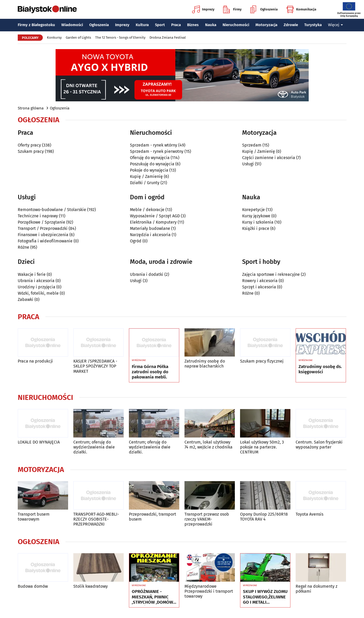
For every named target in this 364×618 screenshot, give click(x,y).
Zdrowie (291, 25)
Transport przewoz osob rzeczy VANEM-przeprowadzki (207, 519)
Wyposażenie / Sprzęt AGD (155, 216)
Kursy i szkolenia (258, 222)
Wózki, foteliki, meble (38, 293)
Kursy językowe (256, 216)
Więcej (336, 25)
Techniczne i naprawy (38, 216)
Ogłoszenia (264, 9)
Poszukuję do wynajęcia (152, 164)
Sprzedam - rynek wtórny (154, 145)
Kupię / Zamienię (146, 176)
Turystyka (313, 25)
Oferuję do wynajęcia (150, 158)
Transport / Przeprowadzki (43, 228)
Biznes (193, 25)
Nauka (211, 25)
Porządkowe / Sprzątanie (41, 222)
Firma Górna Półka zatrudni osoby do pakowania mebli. (150, 372)
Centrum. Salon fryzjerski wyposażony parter (319, 445)
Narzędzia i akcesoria (150, 235)
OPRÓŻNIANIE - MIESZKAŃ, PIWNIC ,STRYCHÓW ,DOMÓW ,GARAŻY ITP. (152, 597)
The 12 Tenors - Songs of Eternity (120, 37)
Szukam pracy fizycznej (262, 361)
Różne (23, 247)
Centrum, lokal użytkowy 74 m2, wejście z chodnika (208, 445)
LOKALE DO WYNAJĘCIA (39, 442)
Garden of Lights (78, 37)
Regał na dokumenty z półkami (317, 589)
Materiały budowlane (150, 228)
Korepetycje (253, 210)
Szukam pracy (31, 151)
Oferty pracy (29, 145)
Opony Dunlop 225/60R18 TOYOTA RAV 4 (264, 517)
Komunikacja (301, 9)
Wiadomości (72, 25)
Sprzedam (252, 145)
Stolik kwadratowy (91, 586)
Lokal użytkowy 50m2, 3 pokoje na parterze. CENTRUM (262, 447)
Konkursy (54, 37)
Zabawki (26, 299)
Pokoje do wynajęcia (149, 170)
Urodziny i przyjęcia (37, 287)
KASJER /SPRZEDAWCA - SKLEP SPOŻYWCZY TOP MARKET (95, 366)
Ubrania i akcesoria (36, 281)
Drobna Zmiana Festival (168, 37)
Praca (176, 25)
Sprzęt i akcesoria (259, 287)
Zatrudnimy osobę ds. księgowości (320, 369)
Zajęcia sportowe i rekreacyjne (271, 274)
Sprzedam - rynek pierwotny (157, 151)
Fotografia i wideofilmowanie (45, 241)
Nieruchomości (236, 25)
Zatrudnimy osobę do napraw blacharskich (205, 364)
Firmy (232, 9)
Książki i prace (256, 228)
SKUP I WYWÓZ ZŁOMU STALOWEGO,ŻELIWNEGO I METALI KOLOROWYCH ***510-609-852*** (265, 597)
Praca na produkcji (35, 361)
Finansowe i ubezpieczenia (43, 235)
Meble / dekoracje (147, 210)
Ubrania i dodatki (147, 274)
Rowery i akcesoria (260, 281)
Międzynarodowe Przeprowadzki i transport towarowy (209, 591)
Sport (160, 25)
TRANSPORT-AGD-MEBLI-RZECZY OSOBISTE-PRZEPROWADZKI (96, 519)
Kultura (142, 25)
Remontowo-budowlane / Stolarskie (52, 210)
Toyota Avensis (309, 514)
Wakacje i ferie (32, 274)
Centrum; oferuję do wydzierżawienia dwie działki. (94, 447)
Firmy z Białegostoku (36, 25)
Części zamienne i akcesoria (269, 158)
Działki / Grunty (145, 183)
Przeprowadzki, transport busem (153, 517)
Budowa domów (33, 586)
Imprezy (203, 9)
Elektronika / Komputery (153, 222)
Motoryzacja (266, 25)
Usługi (248, 164)
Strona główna (31, 108)
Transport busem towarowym (34, 517)
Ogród (136, 241)
